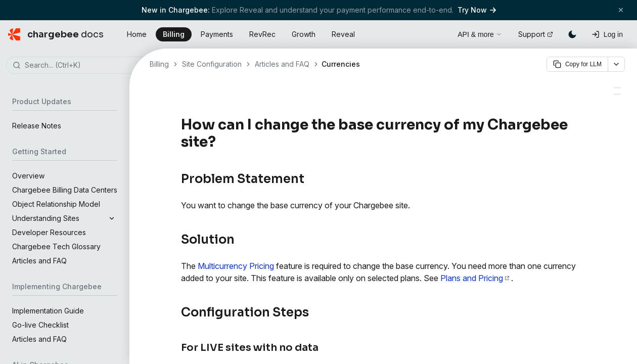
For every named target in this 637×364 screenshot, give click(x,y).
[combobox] (80, 66)
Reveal (343, 34)
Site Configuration (212, 64)
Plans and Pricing (475, 278)
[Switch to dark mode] (572, 34)
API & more (480, 34)
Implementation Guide (48, 311)
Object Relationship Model (56, 204)
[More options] (616, 64)
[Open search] (438, 33)
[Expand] (112, 218)
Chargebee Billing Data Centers (65, 190)
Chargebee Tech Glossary (56, 246)
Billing (174, 34)
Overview (28, 176)
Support (536, 34)
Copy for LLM (577, 64)
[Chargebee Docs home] (56, 34)
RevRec (262, 34)
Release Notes (37, 126)
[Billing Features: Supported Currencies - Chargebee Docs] (617, 94)
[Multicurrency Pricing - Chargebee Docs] (617, 88)
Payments (217, 34)
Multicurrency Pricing (236, 266)
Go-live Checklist (40, 325)
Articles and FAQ (39, 261)
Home (137, 34)
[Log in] (607, 34)
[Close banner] (621, 10)
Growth (304, 34)
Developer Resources (49, 232)
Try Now (477, 10)
